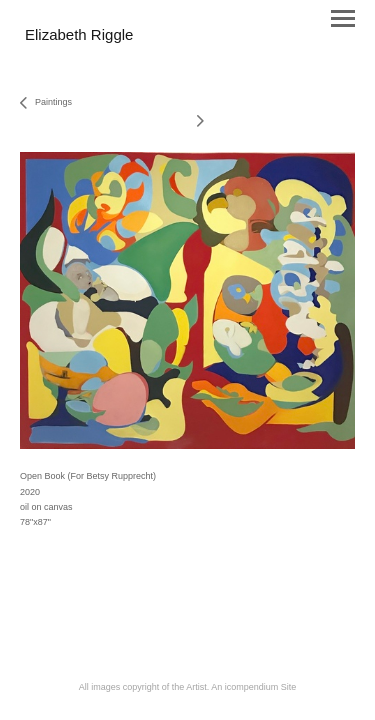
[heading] (79, 36)
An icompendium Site (253, 687)
